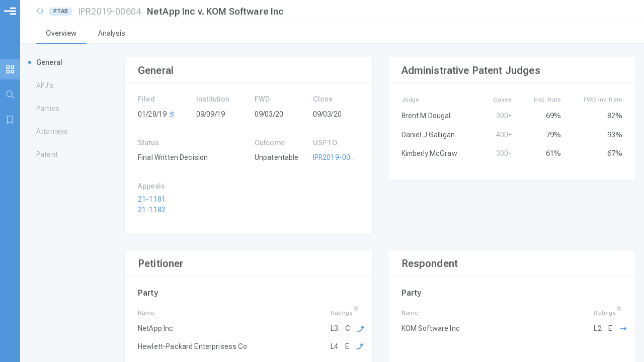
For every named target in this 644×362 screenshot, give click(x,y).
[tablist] (332, 34)
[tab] (61, 34)
